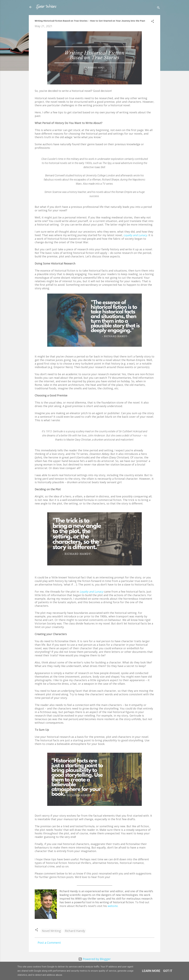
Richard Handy (75, 931)
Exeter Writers (46, 7)
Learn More (151, 971)
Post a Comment (49, 943)
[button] (153, 22)
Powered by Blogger (95, 959)
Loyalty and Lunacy (135, 235)
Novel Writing (51, 931)
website (113, 906)
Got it (168, 971)
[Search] (158, 8)
